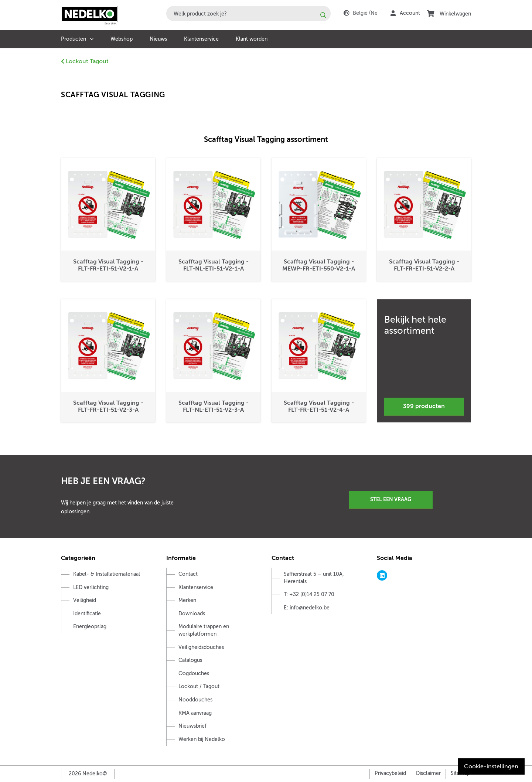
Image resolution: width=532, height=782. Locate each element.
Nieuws (158, 39)
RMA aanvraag (195, 713)
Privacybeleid (390, 773)
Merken (187, 600)
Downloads (192, 614)
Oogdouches (194, 674)
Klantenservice (201, 39)
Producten (74, 39)
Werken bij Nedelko (202, 739)
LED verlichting (91, 587)
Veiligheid (85, 600)
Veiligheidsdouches (201, 647)
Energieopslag (90, 627)
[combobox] (248, 13)
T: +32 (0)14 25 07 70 (309, 594)
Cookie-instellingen (491, 766)
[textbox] (248, 13)
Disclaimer (428, 773)
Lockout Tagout (85, 61)
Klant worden (252, 39)
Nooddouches (195, 700)
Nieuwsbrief (192, 726)
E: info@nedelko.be (307, 608)
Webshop (122, 39)
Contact (188, 574)
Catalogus (190, 660)
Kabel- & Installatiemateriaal (107, 574)
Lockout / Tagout (199, 686)
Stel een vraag (391, 499)
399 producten (424, 406)
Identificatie (87, 614)
